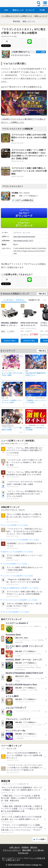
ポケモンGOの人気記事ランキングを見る (16, 612)
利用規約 (25, 847)
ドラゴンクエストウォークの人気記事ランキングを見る (21, 540)
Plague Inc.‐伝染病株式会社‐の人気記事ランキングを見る (20, 588)
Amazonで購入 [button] (10, 341)
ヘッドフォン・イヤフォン (14, 300)
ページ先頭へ (41, 839)
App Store (24, 213)
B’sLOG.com (23, 853)
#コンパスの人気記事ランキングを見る (15, 525)
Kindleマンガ (34, 300)
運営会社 (34, 847)
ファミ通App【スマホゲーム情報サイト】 (17, 16)
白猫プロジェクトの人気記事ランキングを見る (18, 552)
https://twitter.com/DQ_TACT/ (23, 241)
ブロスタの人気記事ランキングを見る (15, 564)
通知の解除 (27, 850)
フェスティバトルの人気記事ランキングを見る (18, 576)
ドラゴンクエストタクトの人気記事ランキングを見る (20, 600)
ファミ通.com (38, 850)
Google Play (24, 223)
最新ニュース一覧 (41, 16)
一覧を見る (42, 294)
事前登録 (17, 21)
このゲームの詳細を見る (24, 200)
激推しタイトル (29, 21)
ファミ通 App (10, 4)
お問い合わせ (15, 847)
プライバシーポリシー (12, 850)
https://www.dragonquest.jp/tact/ (24, 237)
